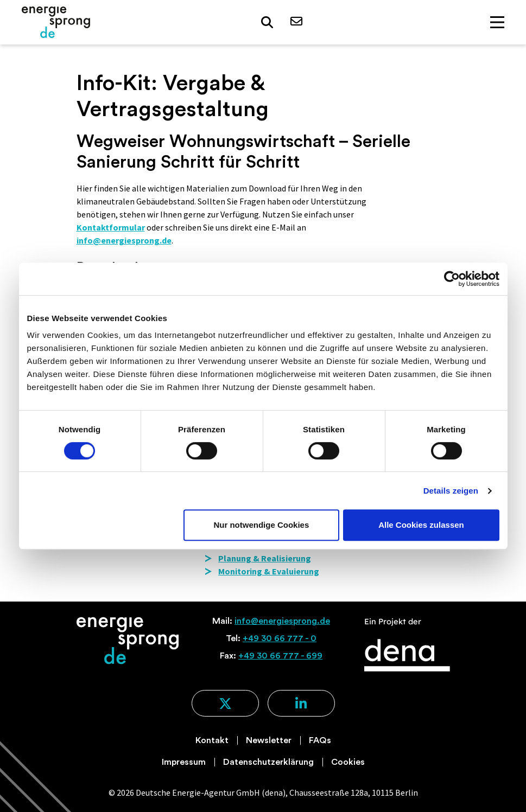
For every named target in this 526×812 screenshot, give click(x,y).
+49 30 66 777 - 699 (280, 656)
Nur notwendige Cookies (261, 525)
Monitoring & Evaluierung (269, 571)
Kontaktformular (111, 227)
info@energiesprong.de (124, 240)
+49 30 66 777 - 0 (280, 638)
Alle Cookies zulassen (421, 525)
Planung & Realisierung (265, 558)
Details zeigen (451, 491)
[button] (267, 23)
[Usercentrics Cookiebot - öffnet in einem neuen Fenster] (452, 279)
